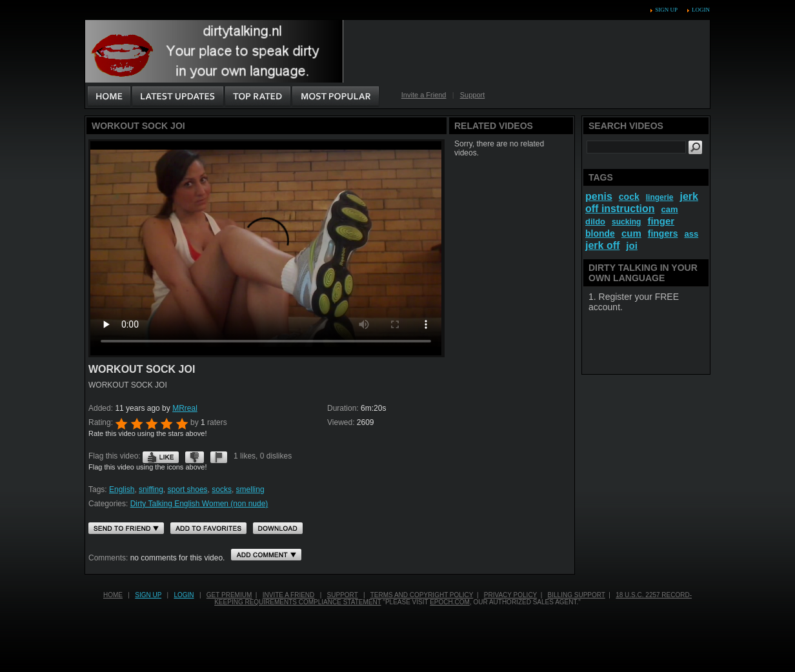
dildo (595, 222)
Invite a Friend (424, 95)
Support (473, 95)
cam (670, 209)
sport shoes (188, 489)
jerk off (602, 245)
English (122, 489)
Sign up (666, 10)
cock (629, 197)
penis (599, 196)
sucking (626, 222)
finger (661, 221)
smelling (250, 489)
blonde (600, 233)
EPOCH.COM (450, 602)
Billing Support (577, 595)
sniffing (151, 489)
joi (632, 245)
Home (113, 595)
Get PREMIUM (229, 595)
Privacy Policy (510, 595)
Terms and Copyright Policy (422, 595)
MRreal (185, 408)
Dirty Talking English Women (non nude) (199, 504)
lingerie (660, 197)
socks (222, 489)
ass (691, 234)
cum (631, 233)
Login (701, 10)
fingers (663, 233)
